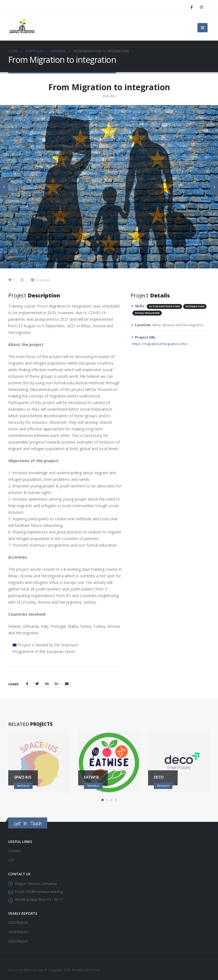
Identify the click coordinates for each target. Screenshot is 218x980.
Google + (57, 684)
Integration (195, 306)
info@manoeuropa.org (44, 892)
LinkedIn (47, 684)
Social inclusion (147, 313)
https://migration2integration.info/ (160, 344)
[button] (103, 800)
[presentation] (4, 187)
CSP (12, 860)
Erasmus (43, 280)
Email (67, 684)
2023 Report (18, 923)
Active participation (164, 306)
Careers (15, 851)
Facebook (27, 684)
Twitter (37, 684)
